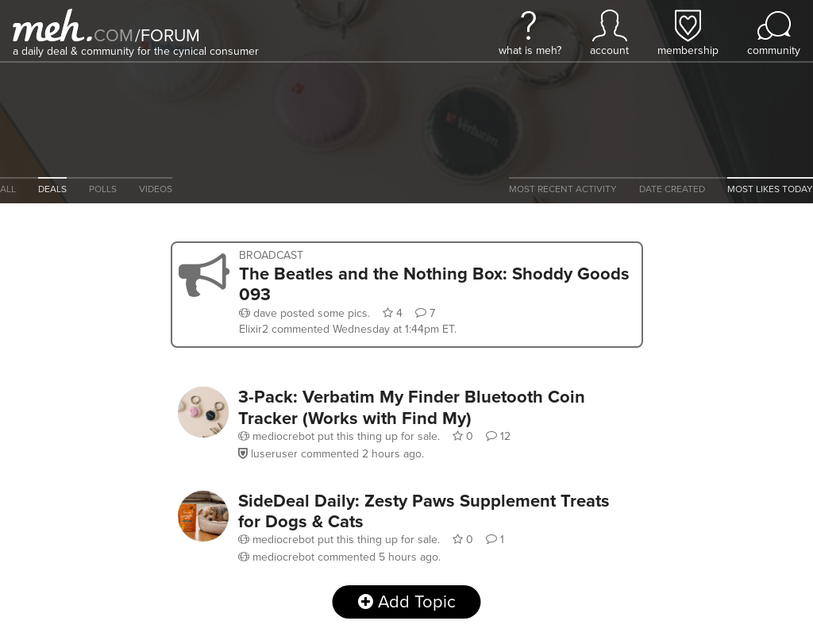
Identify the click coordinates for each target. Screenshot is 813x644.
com (114, 35)
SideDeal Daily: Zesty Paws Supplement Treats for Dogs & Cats (424, 511)
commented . (364, 329)
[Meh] (52, 25)
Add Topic (407, 602)
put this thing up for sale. (341, 436)
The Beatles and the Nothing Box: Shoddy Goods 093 (434, 283)
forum (168, 35)
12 (498, 436)
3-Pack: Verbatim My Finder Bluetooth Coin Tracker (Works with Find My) (412, 407)
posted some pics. (306, 313)
